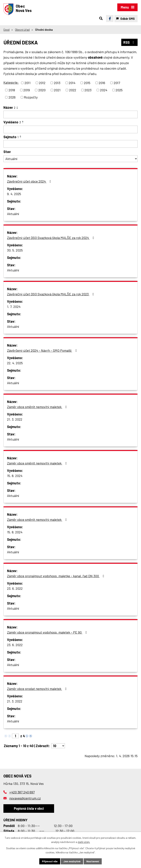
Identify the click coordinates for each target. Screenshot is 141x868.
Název (9, 107)
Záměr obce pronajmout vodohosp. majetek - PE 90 (48, 632)
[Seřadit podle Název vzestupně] (17, 107)
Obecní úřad (22, 30)
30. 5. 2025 (15, 250)
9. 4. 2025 (14, 194)
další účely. (84, 842)
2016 (102, 83)
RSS (130, 42)
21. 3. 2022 (15, 419)
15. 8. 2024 (15, 476)
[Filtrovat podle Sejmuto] (70, 144)
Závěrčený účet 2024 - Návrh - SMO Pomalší (43, 350)
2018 (12, 90)
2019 (27, 90)
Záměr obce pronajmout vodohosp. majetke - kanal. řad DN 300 (56, 576)
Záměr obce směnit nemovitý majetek (38, 407)
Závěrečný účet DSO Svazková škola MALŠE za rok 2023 (51, 294)
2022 (73, 90)
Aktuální (13, 214)
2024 (104, 90)
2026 (12, 97)
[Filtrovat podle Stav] (70, 159)
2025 (119, 90)
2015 (87, 83)
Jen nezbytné (72, 861)
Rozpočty (31, 97)
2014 (72, 83)
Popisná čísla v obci (29, 808)
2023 (88, 90)
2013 (57, 83)
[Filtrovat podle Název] (70, 114)
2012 (42, 83)
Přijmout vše (50, 861)
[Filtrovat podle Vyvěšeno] (70, 129)
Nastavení (93, 861)
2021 (57, 90)
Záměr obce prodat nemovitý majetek (38, 689)
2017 (117, 83)
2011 (28, 83)
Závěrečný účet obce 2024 (30, 181)
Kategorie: (11, 82)
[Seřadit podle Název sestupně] (17, 108)
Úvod (6, 30)
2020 (42, 90)
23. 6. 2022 (15, 588)
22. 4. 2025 (15, 363)
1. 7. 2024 (14, 307)
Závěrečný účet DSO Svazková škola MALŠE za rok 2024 (51, 238)
